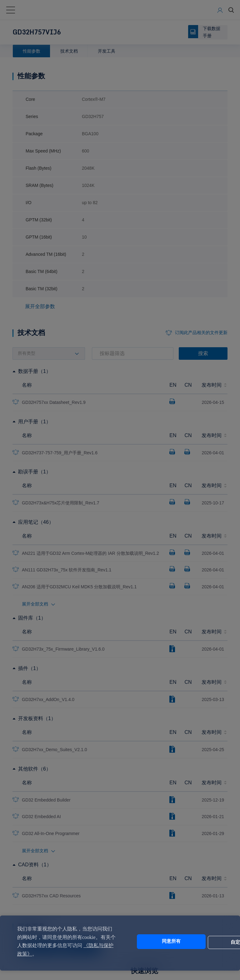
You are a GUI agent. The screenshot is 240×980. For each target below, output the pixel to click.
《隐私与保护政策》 (56, 954)
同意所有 (147, 942)
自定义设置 (199, 942)
